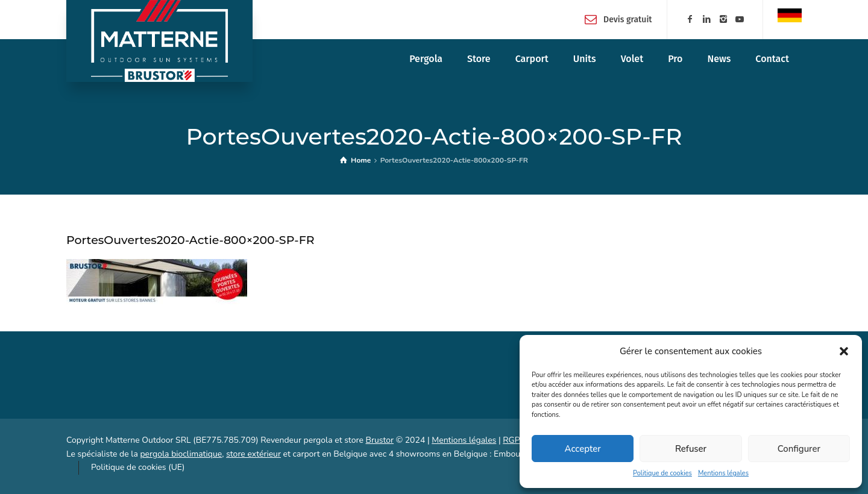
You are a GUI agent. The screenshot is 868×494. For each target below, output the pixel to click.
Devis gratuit (628, 19)
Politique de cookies (662, 473)
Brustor (379, 440)
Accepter (583, 449)
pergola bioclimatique (181, 454)
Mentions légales (723, 473)
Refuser (691, 449)
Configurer (799, 449)
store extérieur (253, 454)
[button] (844, 351)
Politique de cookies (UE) (138, 467)
